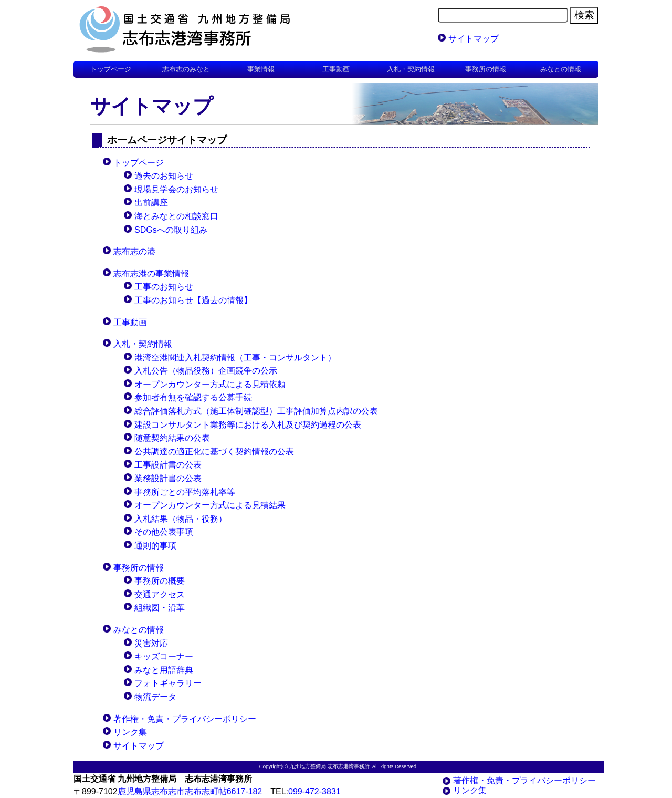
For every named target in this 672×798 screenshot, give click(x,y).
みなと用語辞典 (164, 670)
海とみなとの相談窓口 (176, 216)
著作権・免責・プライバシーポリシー (185, 719)
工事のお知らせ (164, 287)
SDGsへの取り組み (171, 230)
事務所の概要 (160, 581)
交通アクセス (160, 594)
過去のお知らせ (164, 176)
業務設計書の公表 (168, 478)
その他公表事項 (164, 532)
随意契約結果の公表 (172, 438)
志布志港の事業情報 (151, 273)
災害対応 (151, 643)
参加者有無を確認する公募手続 (193, 397)
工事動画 (130, 322)
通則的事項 (155, 546)
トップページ (111, 69)
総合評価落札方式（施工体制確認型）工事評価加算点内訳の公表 (256, 411)
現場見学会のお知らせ (176, 189)
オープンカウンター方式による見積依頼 (210, 384)
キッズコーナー (164, 656)
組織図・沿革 (160, 608)
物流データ (155, 697)
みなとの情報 (139, 630)
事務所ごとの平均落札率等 (185, 492)
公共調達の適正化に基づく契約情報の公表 (214, 452)
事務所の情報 (139, 568)
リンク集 (130, 732)
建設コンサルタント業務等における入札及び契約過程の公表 (248, 425)
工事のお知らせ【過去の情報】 (193, 300)
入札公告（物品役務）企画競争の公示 (206, 371)
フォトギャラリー (168, 683)
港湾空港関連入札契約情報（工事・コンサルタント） (235, 357)
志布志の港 (134, 251)
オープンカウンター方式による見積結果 (210, 505)
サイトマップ (474, 39)
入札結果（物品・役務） (181, 519)
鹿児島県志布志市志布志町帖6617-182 (190, 791)
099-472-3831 (314, 791)
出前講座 (151, 203)
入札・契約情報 (143, 344)
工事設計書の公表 (168, 465)
